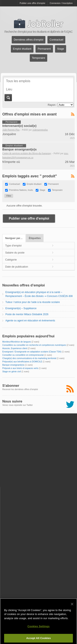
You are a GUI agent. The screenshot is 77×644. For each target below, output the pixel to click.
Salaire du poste (15, 253)
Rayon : (52, 105)
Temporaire (38, 58)
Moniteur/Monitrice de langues (17, 342)
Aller (8, 98)
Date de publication (17, 267)
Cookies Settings (39, 628)
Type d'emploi (13, 246)
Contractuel (56, 40)
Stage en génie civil (11, 372)
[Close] (72, 606)
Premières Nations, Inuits (21, 190)
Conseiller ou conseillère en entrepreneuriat (23, 355)
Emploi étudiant (22, 49)
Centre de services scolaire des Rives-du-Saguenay (27, 153)
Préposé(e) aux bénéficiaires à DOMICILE (22, 362)
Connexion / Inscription (61, 3)
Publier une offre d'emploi (32, 3)
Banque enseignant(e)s (19, 149)
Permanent (44, 49)
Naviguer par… (14, 238)
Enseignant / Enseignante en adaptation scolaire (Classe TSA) (32, 352)
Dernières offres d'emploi (29, 40)
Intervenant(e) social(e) (19, 126)
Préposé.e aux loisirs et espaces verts (20, 368)
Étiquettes (35, 238)
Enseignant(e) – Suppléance (21, 308)
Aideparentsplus (40, 130)
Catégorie (11, 260)
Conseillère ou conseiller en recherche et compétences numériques (34, 345)
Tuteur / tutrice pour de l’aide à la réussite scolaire (33, 302)
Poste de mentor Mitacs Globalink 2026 (27, 314)
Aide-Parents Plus (11, 130)
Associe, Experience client (15, 348)
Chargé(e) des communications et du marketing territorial (29, 358)
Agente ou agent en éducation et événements (30, 321)
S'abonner (11, 386)
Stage (61, 49)
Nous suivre (12, 401)
